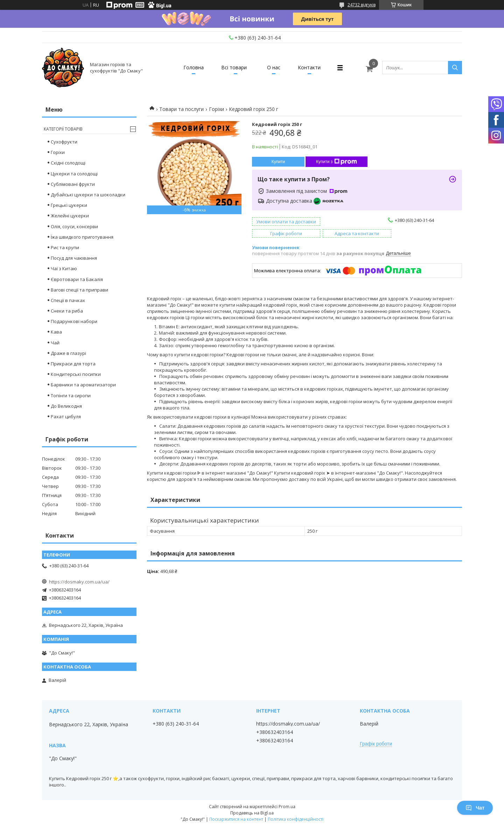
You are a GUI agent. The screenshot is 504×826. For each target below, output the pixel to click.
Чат (475, 808)
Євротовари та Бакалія (77, 279)
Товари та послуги (181, 109)
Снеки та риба (67, 311)
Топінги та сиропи (71, 395)
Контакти (309, 67)
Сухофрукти (64, 142)
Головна (194, 67)
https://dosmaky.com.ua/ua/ (79, 582)
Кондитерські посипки (76, 374)
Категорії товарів (63, 129)
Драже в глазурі (68, 353)
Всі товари (234, 67)
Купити (278, 162)
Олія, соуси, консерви (74, 226)
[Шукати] (455, 68)
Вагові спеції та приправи (79, 290)
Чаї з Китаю (64, 268)
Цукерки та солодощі (74, 174)
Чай (55, 343)
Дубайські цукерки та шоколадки (88, 195)
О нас (274, 67)
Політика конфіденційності (296, 819)
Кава (56, 332)
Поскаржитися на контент (236, 819)
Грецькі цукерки (69, 205)
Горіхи (216, 109)
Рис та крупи (65, 247)
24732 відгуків (362, 5)
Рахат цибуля (66, 416)
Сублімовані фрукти (73, 184)
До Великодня (66, 406)
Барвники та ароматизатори (83, 385)
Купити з (337, 162)
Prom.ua (287, 807)
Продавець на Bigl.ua (252, 813)
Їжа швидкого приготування (82, 237)
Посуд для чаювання (74, 258)
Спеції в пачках (68, 300)
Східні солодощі (68, 163)
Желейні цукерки (70, 216)
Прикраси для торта (73, 364)
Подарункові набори (74, 321)
